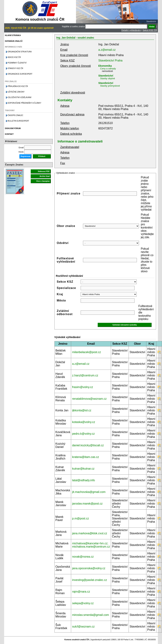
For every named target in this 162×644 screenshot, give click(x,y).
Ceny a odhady (108, 69)
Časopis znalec (16, 115)
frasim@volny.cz (82, 387)
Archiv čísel (45, 176)
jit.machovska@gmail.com (89, 492)
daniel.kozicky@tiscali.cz (88, 445)
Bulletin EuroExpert (18, 121)
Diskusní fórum (13, 128)
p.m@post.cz (80, 518)
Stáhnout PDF (44, 171)
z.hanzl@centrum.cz (85, 375)
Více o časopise (43, 181)
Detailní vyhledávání (131, 30)
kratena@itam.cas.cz (85, 457)
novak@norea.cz (83, 557)
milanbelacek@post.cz (86, 352)
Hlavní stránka (13, 35)
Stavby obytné (108, 78)
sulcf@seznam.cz (83, 627)
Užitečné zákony (16, 92)
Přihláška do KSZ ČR (18, 86)
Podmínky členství (17, 63)
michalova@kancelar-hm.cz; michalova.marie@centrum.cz (91, 545)
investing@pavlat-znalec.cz (89, 580)
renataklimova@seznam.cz (89, 399)
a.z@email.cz (107, 50)
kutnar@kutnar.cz (83, 469)
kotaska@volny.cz (84, 422)
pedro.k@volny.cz (83, 434)
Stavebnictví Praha (110, 60)
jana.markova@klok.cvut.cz (90, 533)
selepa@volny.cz (83, 603)
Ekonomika (105, 66)
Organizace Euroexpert (20, 74)
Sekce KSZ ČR (150, 30)
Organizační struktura (20, 52)
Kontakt (9, 134)
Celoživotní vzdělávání (20, 97)
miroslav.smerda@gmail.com (90, 615)
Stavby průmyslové (110, 86)
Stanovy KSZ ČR (15, 68)
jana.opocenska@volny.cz (89, 568)
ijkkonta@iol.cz (82, 410)
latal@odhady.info (83, 480)
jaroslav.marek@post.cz (87, 504)
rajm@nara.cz (81, 592)
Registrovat (25, 156)
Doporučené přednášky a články (25, 103)
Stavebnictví (106, 76)
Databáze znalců (14, 41)
